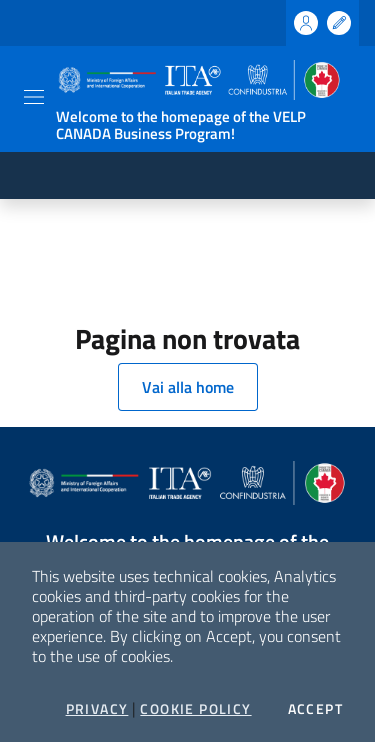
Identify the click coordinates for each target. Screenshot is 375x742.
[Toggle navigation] (34, 97)
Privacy (97, 709)
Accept (315, 709)
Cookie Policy (195, 709)
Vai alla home (188, 387)
